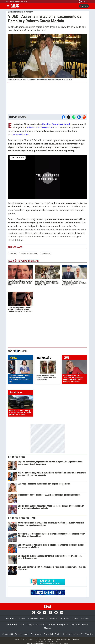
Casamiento (46, 253)
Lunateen (75, 618)
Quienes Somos (22, 634)
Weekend (53, 618)
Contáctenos (36, 634)
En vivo (84, 6)
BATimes (85, 618)
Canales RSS (8, 634)
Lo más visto (16, 457)
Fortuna (44, 618)
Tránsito (89, 634)
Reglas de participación (73, 634)
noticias (21, 358)
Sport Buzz (75, 624)
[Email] (84, 117)
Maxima (47, 628)
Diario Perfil (11, 618)
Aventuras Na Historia (45, 624)
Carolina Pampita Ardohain (57, 124)
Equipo (58, 634)
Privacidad (48, 634)
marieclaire (47, 358)
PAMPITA (13, 253)
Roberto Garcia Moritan (29, 253)
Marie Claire (33, 618)
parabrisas (21, 393)
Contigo (30, 624)
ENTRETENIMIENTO (15, 12)
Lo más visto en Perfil (22, 518)
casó (21, 134)
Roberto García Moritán (39, 127)
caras (74, 358)
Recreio (85, 624)
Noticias (22, 618)
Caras (22, 624)
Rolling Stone (63, 624)
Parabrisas (64, 618)
